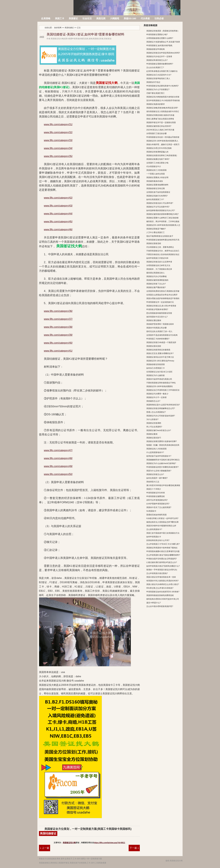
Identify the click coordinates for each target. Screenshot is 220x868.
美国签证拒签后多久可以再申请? (160, 203)
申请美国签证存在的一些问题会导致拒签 (163, 137)
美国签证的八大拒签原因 (156, 449)
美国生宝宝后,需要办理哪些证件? (160, 353)
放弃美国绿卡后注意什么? (157, 317)
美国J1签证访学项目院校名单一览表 (161, 577)
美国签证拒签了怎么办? (156, 284)
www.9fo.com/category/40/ (58, 343)
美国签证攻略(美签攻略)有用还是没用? (162, 108)
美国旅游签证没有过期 (156, 188)
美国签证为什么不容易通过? (158, 90)
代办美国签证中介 (154, 166)
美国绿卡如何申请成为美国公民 (159, 379)
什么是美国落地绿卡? (155, 452)
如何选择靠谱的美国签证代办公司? (161, 210)
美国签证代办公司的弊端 (156, 276)
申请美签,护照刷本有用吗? (157, 309)
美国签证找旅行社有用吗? (157, 196)
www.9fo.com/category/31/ (58, 124)
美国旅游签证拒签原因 (156, 364)
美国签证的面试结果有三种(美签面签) (162, 155)
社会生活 (87, 18)
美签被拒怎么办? (153, 401)
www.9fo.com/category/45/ (58, 222)
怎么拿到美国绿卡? (154, 529)
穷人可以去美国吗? (154, 427)
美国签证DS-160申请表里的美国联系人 (162, 141)
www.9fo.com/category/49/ (58, 466)
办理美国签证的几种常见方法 (158, 265)
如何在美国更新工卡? (155, 199)
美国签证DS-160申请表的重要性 (160, 386)
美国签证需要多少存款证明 (157, 177)
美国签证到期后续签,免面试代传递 (160, 115)
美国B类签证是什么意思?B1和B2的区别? (163, 405)
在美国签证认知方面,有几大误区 (159, 372)
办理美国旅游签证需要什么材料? (160, 38)
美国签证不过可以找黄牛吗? (158, 207)
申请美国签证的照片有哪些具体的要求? (162, 467)
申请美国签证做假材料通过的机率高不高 (163, 240)
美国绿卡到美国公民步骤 (156, 328)
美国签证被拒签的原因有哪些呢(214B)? (162, 214)
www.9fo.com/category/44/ (58, 214)
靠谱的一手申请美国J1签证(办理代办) (162, 570)
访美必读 (159, 18)
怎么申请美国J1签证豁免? (157, 573)
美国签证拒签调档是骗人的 (157, 152)
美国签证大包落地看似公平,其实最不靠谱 (163, 42)
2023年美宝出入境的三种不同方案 (160, 130)
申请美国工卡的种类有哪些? (158, 339)
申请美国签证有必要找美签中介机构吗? (162, 86)
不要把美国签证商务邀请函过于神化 (161, 383)
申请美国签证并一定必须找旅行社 (160, 302)
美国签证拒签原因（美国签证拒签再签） (163, 31)
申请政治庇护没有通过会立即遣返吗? (162, 559)
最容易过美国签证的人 (156, 273)
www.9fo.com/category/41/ (58, 351)
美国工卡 (60, 18)
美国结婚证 (69, 28)
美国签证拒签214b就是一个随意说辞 (161, 342)
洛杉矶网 (56, 6)
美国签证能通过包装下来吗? (158, 159)
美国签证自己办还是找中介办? (159, 75)
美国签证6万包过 (153, 82)
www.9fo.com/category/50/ (58, 474)
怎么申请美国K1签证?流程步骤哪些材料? (163, 555)
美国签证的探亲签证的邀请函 (158, 350)
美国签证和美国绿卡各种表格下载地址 (162, 548)
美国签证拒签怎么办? (155, 474)
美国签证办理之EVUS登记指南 (159, 148)
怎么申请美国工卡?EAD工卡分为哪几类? (163, 544)
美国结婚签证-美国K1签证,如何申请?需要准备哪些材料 (85, 34)
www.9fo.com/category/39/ (58, 335)
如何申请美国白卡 (154, 537)
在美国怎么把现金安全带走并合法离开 (162, 295)
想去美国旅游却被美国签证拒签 (159, 313)
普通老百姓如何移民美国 (156, 515)
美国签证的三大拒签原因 (156, 170)
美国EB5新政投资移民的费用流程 (160, 595)
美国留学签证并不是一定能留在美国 (161, 122)
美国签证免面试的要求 (156, 104)
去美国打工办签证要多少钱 (157, 163)
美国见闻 (101, 18)
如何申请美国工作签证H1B (157, 258)
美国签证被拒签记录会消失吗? (159, 126)
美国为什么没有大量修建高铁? (159, 471)
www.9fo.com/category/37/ (58, 319)
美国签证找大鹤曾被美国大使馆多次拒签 (163, 97)
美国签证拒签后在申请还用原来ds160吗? (163, 53)
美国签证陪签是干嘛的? (156, 229)
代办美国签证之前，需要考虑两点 (160, 247)
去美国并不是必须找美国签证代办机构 (162, 335)
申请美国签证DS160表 (156, 493)
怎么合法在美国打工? (155, 68)
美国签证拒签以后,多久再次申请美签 (161, 306)
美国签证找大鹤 (69, 843)
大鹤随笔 (115, 18)
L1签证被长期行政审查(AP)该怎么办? (162, 562)
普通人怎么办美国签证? (156, 412)
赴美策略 (46, 18)
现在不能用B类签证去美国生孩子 (160, 236)
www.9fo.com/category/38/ (58, 327)
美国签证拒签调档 (154, 423)
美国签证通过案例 (154, 320)
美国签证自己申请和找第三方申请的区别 (163, 390)
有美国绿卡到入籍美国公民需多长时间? (162, 581)
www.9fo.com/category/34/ (58, 148)
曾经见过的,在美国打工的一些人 (159, 331)
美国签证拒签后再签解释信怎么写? (161, 408)
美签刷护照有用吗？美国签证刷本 (160, 324)
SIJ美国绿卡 (151, 511)
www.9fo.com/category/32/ (58, 132)
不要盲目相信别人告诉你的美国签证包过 (163, 254)
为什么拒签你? (152, 419)
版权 (167, 861)
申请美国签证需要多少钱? (157, 35)
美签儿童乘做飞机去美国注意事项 (160, 119)
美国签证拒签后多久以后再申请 (159, 262)
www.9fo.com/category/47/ (58, 450)
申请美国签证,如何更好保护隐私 (159, 46)
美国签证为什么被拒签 (156, 375)
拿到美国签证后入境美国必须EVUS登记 (163, 111)
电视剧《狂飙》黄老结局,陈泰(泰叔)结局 (163, 445)
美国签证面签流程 (154, 243)
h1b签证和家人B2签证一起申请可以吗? (162, 518)
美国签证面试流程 (154, 346)
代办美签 (145, 18)
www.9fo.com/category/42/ (58, 198)
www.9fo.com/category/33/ (58, 140)
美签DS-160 (130, 18)
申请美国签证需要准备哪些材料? (160, 64)
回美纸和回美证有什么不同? (158, 540)
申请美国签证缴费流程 (156, 496)
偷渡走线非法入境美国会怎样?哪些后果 (162, 522)
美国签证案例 (152, 434)
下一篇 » (134, 848)
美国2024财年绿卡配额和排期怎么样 (161, 526)
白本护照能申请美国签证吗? (158, 504)
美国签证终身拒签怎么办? (157, 60)
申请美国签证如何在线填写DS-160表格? (163, 592)
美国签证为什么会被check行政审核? (161, 463)
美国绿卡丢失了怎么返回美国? (159, 507)
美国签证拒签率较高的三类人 (158, 79)
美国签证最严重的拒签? (156, 287)
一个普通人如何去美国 (156, 174)
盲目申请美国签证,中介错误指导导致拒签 (163, 101)
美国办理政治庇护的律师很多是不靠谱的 (163, 298)
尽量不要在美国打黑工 (156, 93)
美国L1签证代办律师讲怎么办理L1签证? (163, 584)
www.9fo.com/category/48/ (58, 458)
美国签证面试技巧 (154, 438)
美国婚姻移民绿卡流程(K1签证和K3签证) (163, 460)
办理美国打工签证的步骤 (156, 133)
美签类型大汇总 (153, 482)
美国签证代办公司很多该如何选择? (161, 416)
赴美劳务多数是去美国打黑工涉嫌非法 (162, 71)
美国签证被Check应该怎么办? (159, 430)
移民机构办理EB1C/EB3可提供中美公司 (163, 599)
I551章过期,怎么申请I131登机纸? (160, 588)
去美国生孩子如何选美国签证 (158, 192)
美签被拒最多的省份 (155, 181)
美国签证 (73, 18)
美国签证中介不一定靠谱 (156, 397)
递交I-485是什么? (154, 603)
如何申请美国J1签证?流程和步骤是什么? (163, 566)
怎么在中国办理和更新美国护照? (160, 606)
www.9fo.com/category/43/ (58, 206)
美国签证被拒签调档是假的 (157, 280)
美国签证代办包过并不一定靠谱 (159, 57)
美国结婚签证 (48, 833)
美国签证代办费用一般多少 (157, 394)
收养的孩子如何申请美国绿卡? (159, 456)
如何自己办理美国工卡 (156, 368)
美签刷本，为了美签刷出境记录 (159, 269)
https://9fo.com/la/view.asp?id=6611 (110, 843)
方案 (100, 859)
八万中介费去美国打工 (156, 232)
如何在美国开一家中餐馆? (157, 478)
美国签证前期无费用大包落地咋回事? (162, 441)
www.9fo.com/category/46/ (58, 229)
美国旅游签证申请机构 (156, 49)
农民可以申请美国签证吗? (157, 500)
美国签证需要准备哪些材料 (157, 185)
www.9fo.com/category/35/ (58, 156)
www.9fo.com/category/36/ (58, 311)
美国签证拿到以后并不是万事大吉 (160, 357)
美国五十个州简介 (154, 489)
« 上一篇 (45, 848)
